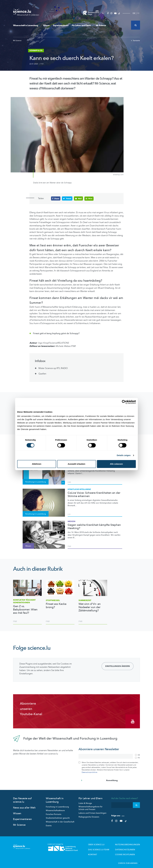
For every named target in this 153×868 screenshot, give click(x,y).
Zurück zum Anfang (129, 860)
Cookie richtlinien (127, 851)
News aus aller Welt (24, 806)
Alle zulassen (116, 464)
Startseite (135, 41)
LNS (69, 482)
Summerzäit (85, 600)
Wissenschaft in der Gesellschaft (60, 820)
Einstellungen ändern (118, 666)
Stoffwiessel (53, 600)
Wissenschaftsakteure (55, 808)
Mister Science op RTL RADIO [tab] (53, 368)
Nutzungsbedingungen (129, 842)
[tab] (76, 333)
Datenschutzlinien (127, 847)
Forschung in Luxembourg (57, 805)
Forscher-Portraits (54, 812)
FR (138, 13)
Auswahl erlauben (76, 464)
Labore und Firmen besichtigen (92, 811)
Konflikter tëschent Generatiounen (24, 601)
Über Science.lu (103, 842)
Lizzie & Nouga (85, 801)
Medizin (71, 521)
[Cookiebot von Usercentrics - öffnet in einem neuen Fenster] (124, 402)
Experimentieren (61, 25)
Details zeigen (124, 455)
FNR (42, 64)
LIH (69, 514)
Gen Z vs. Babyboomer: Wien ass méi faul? (25, 609)
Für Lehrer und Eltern (82, 25)
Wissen (46, 25)
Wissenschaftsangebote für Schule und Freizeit (90, 806)
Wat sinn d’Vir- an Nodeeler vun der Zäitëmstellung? (90, 607)
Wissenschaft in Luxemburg (26, 25)
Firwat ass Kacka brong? (56, 606)
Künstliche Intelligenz (79, 489)
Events (49, 823)
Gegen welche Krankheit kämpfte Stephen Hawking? (94, 526)
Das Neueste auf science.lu (22, 798)
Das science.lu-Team (105, 847)
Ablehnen (37, 464)
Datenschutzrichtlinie (89, 770)
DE (134, 13)
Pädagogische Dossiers (89, 815)
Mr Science (101, 25)
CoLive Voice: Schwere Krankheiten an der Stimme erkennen (94, 494)
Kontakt (100, 851)
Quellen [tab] (42, 374)
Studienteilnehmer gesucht (58, 816)
